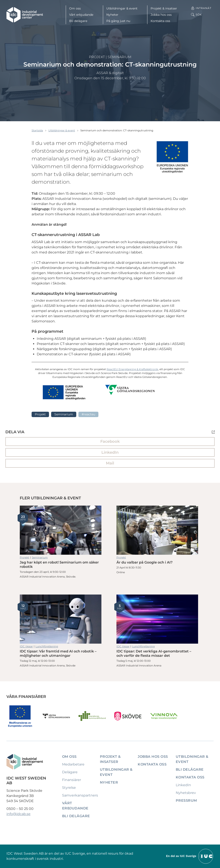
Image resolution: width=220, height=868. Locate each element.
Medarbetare (73, 764)
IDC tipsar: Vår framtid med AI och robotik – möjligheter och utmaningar (61, 619)
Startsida (37, 130)
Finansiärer (72, 780)
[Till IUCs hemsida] (190, 856)
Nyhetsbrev (186, 793)
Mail (110, 463)
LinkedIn (110, 452)
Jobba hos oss (161, 15)
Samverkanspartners (80, 795)
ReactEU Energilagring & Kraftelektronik (132, 369)
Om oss (75, 8)
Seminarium (119, 57)
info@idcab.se (18, 814)
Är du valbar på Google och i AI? (157, 530)
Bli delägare (78, 21)
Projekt (97, 57)
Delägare (70, 772)
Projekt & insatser (164, 8)
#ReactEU (88, 414)
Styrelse (69, 788)
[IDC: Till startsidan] (25, 15)
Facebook (110, 441)
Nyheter (112, 15)
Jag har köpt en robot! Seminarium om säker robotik (61, 530)
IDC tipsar (26, 646)
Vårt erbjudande (81, 15)
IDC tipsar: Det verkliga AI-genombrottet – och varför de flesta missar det (157, 619)
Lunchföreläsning (47, 646)
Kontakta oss (160, 21)
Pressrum (186, 800)
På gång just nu (118, 21)
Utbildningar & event (122, 8)
